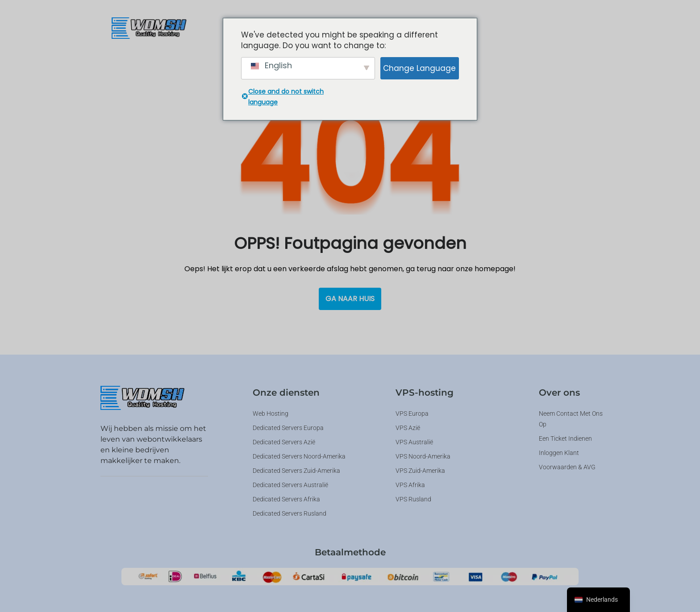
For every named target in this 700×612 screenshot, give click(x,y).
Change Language (419, 68)
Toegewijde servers (488, 27)
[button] (488, 27)
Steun (550, 27)
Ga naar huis (350, 299)
